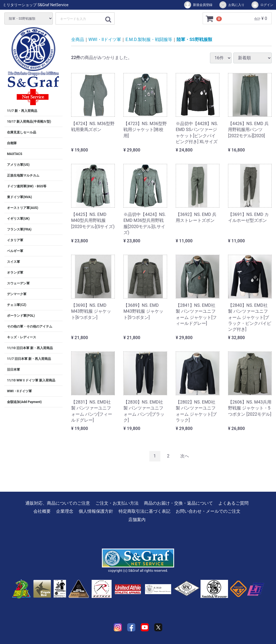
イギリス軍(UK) (18, 219)
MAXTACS (15, 154)
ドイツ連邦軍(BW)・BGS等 (27, 186)
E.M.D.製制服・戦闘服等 (149, 39)
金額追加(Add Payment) (24, 402)
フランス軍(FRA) (19, 229)
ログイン (262, 5)
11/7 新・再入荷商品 (22, 111)
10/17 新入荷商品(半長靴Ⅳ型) (29, 122)
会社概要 (42, 511)
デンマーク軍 (17, 294)
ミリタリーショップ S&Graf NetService (36, 5)
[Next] (185, 456)
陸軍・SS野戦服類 (194, 39)
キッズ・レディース (22, 337)
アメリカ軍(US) (18, 165)
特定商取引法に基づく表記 (144, 511)
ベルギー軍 (15, 251)
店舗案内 (137, 519)
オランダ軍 (15, 273)
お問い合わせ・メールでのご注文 (208, 511)
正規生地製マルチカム (23, 175)
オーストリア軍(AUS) (23, 208)
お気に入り (232, 5)
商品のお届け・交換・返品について (178, 503)
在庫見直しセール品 (22, 132)
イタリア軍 (15, 240)
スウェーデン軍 (18, 283)
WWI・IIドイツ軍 (19, 391)
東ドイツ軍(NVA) (19, 197)
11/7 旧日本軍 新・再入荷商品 (29, 359)
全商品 (78, 39)
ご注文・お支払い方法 (117, 503)
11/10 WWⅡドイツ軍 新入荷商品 (31, 380)
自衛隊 (12, 143)
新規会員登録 (198, 5)
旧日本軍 (13, 370)
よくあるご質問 (233, 503)
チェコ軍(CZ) (17, 305)
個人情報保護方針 (96, 511)
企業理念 (65, 511)
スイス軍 (13, 262)
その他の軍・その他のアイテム (30, 326)
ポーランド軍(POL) (21, 316)
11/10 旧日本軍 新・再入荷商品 (30, 348)
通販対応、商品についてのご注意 (58, 503)
